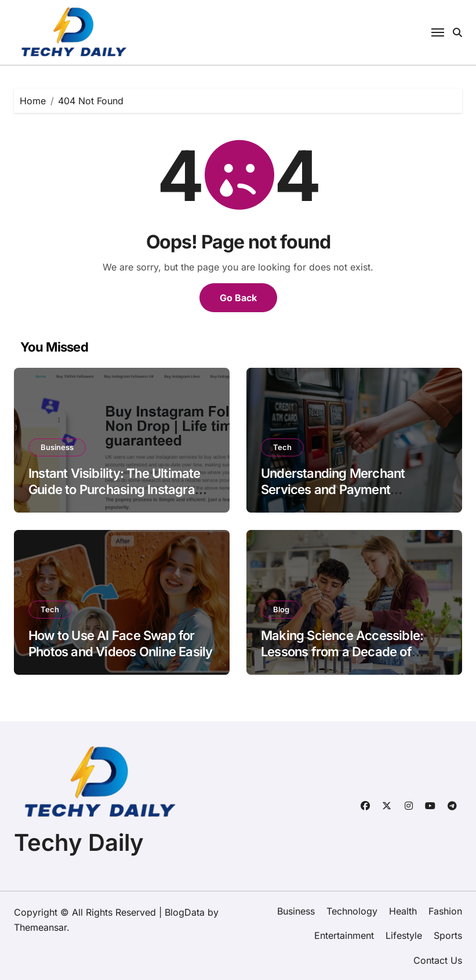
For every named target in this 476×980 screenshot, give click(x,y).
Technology (352, 911)
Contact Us (438, 960)
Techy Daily (79, 842)
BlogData (185, 912)
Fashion (445, 911)
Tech (282, 447)
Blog (281, 609)
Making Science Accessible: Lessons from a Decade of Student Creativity (342, 652)
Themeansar (40, 927)
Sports (448, 935)
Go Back (238, 298)
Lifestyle (404, 935)
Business (57, 447)
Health (403, 911)
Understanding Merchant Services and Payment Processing (333, 490)
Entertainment (344, 935)
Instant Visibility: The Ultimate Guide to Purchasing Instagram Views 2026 (117, 490)
